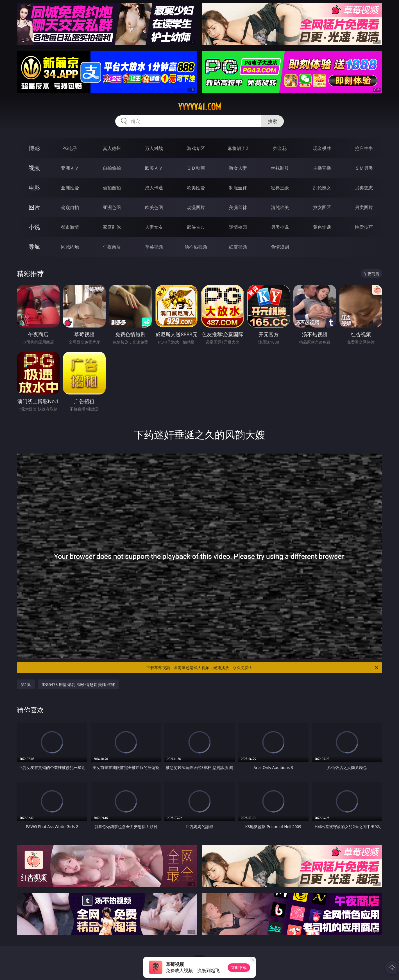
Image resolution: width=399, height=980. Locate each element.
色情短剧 (280, 247)
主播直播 (322, 168)
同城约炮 (70, 247)
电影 (34, 188)
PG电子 (70, 148)
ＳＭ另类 (364, 168)
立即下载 (239, 967)
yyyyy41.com (200, 107)
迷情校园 (238, 227)
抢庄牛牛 (364, 148)
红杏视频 (238, 247)
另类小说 (280, 227)
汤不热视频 (196, 247)
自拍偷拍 (112, 168)
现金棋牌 (322, 148)
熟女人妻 (238, 168)
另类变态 (364, 188)
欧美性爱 (196, 188)
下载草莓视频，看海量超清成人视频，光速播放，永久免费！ (263, 668)
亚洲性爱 (70, 188)
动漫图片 (196, 207)
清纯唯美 (280, 207)
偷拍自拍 (112, 188)
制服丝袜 (238, 188)
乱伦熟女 (322, 188)
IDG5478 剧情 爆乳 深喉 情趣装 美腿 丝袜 (78, 684)
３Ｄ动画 (196, 168)
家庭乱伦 (112, 227)
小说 (34, 227)
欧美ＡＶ (154, 168)
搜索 (273, 121)
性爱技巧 (364, 227)
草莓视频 (154, 247)
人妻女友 (154, 227)
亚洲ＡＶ (70, 168)
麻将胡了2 (238, 148)
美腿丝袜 (238, 207)
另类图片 (364, 207)
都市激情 (70, 227)
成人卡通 (154, 188)
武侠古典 (196, 227)
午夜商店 (112, 247)
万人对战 (154, 148)
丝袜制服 (280, 168)
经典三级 (280, 188)
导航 (34, 247)
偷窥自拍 (70, 207)
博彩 (34, 148)
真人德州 (112, 148)
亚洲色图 (112, 207)
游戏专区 (196, 148)
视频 (34, 168)
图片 (34, 207)
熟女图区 (322, 207)
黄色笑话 (322, 227)
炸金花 (280, 148)
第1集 (26, 684)
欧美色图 (154, 207)
